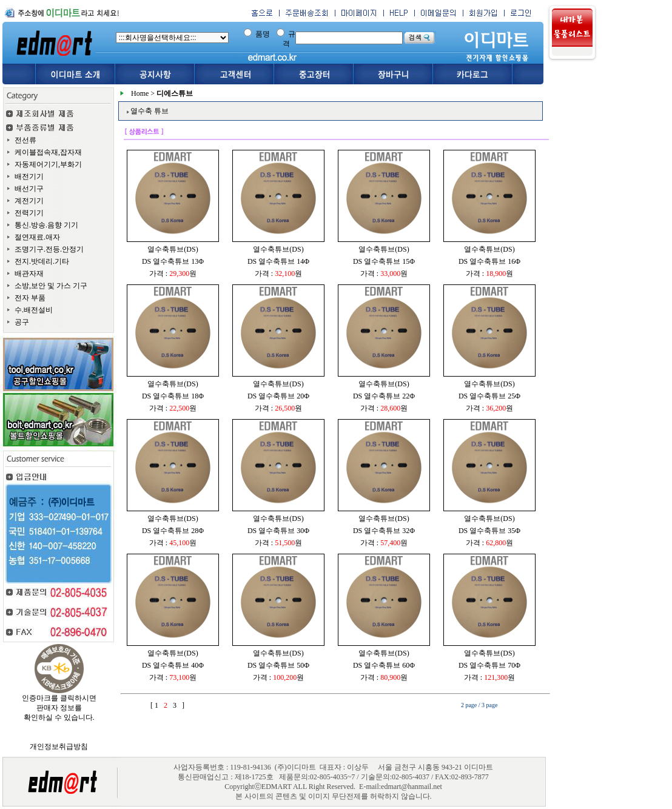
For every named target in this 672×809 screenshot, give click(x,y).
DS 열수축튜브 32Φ (384, 531)
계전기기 (29, 201)
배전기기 (29, 176)
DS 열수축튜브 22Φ (384, 396)
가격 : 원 (173, 274)
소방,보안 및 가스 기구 (51, 286)
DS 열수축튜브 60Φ (384, 665)
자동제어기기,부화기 (48, 164)
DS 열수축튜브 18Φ (173, 396)
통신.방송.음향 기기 (46, 225)
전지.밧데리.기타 (42, 261)
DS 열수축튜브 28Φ (173, 531)
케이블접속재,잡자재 (48, 152)
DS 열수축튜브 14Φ (278, 261)
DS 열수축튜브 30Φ (278, 531)
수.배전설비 (34, 310)
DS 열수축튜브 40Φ (173, 665)
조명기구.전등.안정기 (49, 249)
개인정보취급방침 (59, 747)
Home (140, 93)
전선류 (25, 140)
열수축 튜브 (150, 111)
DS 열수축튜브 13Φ (173, 261)
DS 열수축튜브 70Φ (489, 665)
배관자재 (29, 274)
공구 (22, 322)
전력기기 (29, 213)
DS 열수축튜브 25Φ (489, 396)
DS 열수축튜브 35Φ (489, 531)
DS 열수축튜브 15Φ (384, 261)
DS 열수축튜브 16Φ (489, 261)
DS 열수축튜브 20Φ (278, 396)
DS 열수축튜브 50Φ (278, 665)
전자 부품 (30, 298)
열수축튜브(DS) (173, 249)
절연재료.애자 (37, 237)
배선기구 (29, 189)
